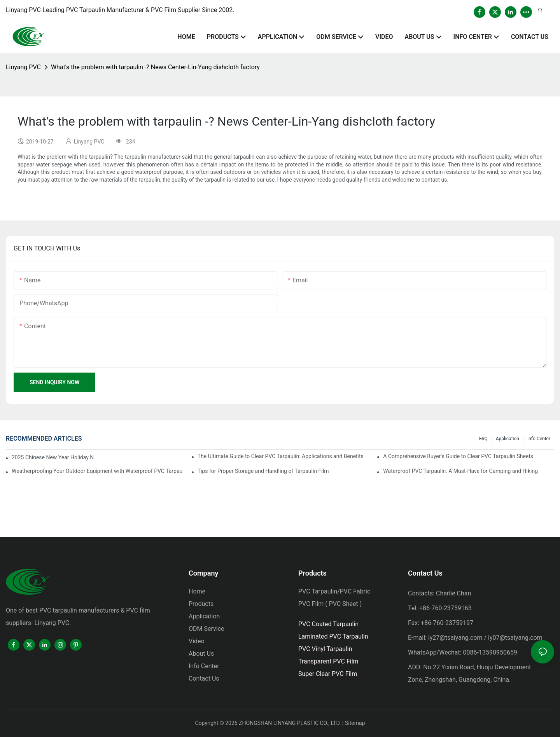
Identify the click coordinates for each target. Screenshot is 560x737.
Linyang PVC (23, 67)
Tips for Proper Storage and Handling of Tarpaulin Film (263, 471)
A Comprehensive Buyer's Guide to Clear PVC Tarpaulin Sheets (458, 456)
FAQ (483, 439)
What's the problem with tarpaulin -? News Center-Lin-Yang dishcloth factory (155, 67)
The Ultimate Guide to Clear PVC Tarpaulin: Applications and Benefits (281, 456)
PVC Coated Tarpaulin (328, 624)
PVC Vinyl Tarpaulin (325, 649)
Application (507, 439)
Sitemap (355, 723)
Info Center (539, 439)
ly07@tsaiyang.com (515, 638)
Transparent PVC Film (328, 661)
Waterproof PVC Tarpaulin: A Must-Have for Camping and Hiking (460, 471)
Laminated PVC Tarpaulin (333, 636)
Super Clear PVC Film (328, 674)
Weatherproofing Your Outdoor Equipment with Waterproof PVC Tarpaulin (97, 471)
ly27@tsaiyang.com (455, 638)
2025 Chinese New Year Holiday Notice (53, 457)
